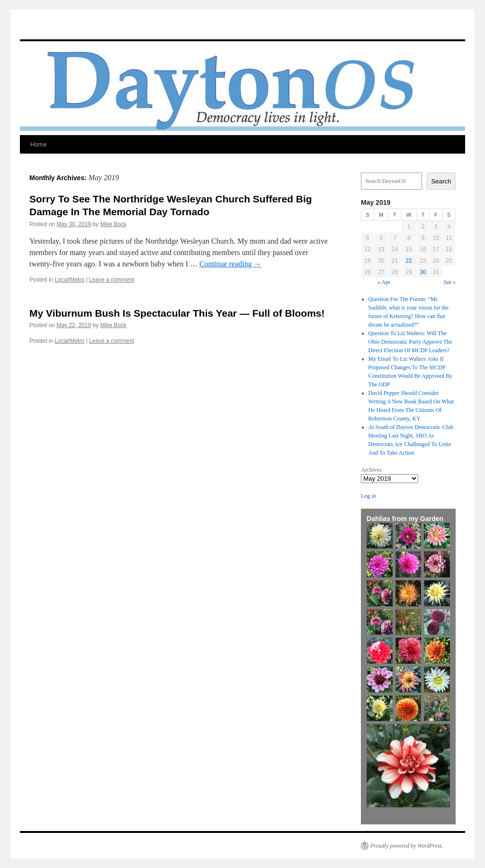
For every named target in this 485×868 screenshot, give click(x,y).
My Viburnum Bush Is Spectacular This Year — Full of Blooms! (177, 313)
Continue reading (230, 264)
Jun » (449, 282)
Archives (371, 470)
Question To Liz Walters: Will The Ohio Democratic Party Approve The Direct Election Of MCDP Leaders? (410, 342)
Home (39, 144)
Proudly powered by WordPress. (407, 846)
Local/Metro (69, 280)
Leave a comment (112, 280)
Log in (368, 496)
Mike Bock (113, 224)
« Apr (384, 282)
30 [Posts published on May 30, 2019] (423, 272)
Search (441, 181)
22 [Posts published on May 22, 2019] (409, 261)
